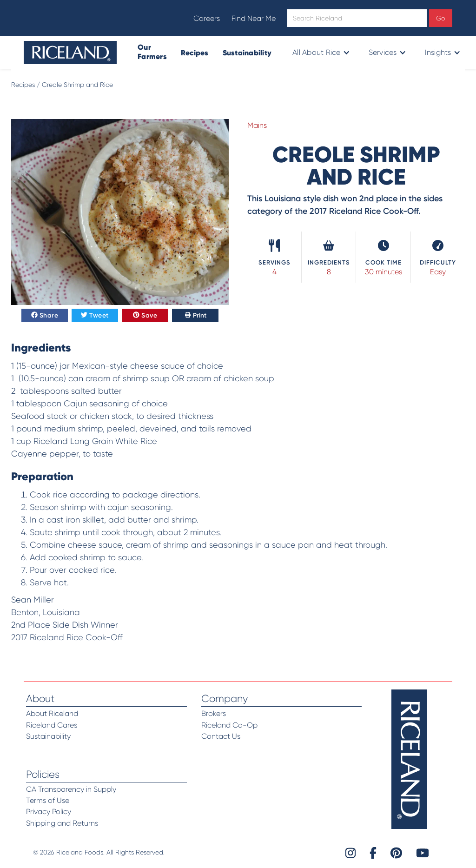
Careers (207, 18)
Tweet (95, 316)
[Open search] (357, 18)
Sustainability (247, 53)
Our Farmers (152, 52)
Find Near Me (254, 18)
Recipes (195, 53)
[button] (320, 53)
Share (45, 316)
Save (145, 316)
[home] (70, 53)
